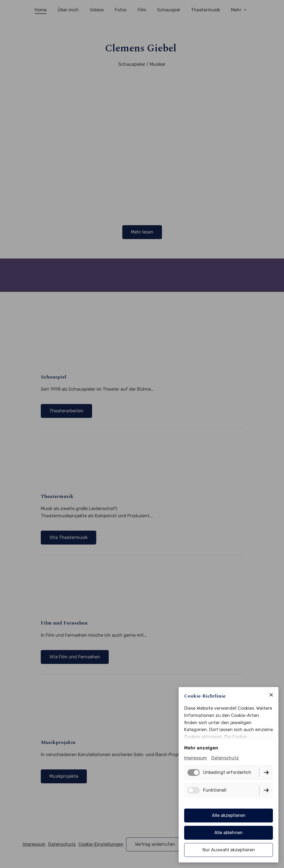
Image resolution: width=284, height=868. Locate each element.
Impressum (196, 758)
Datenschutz (225, 758)
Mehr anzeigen (201, 748)
